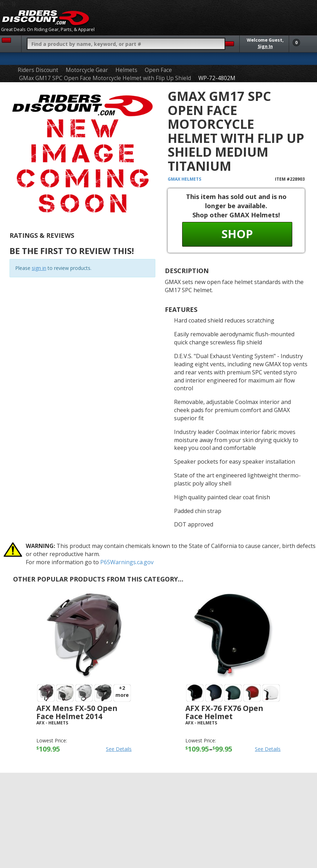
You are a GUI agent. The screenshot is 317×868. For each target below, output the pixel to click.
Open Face (158, 70)
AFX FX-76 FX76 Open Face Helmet (224, 712)
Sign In (265, 46)
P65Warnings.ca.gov (127, 562)
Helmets (126, 70)
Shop (237, 234)
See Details (119, 749)
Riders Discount (38, 70)
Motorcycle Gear (87, 70)
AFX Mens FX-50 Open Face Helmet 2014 (77, 712)
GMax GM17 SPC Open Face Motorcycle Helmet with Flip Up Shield (105, 78)
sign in (39, 268)
